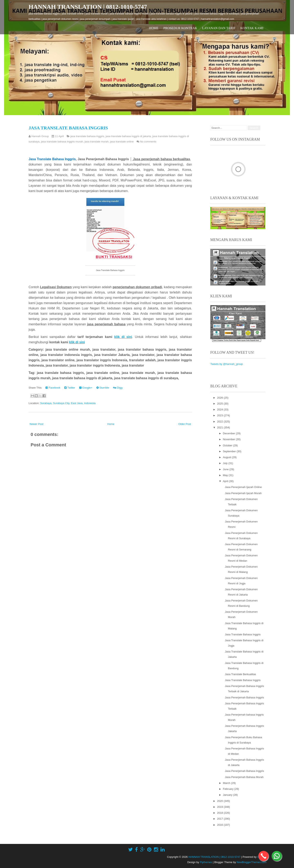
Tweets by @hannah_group (227, 364)
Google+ (86, 388)
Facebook (53, 388)
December (229, 433)
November (229, 439)
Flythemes (206, 862)
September (230, 451)
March (227, 783)
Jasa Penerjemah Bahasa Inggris (244, 697)
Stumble (103, 388)
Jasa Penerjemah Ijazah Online (243, 487)
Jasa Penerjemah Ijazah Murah (243, 493)
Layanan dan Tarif (219, 28)
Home (154, 28)
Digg (118, 388)
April (226, 481)
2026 (220, 398)
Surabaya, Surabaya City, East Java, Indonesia (68, 403)
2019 (220, 807)
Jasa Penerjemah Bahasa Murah (244, 777)
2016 (220, 825)
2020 (220, 801)
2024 (220, 410)
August (227, 457)
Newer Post (36, 424)
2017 (220, 819)
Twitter (70, 388)
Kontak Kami (252, 28)
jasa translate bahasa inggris (87, 136)
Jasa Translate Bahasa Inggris (68, 128)
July (226, 463)
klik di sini (123, 337)
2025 (220, 404)
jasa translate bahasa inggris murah (62, 142)
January (228, 795)
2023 (220, 415)
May (226, 475)
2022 (220, 422)
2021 (220, 427)
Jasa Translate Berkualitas (240, 674)
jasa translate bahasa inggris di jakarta (128, 136)
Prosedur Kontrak (180, 28)
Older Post (185, 424)
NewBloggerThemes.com (252, 862)
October (228, 445)
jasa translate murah (97, 142)
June (226, 469)
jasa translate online (122, 142)
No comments (148, 142)
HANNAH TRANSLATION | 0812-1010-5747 (88, 7)
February (229, 789)
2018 (220, 813)
